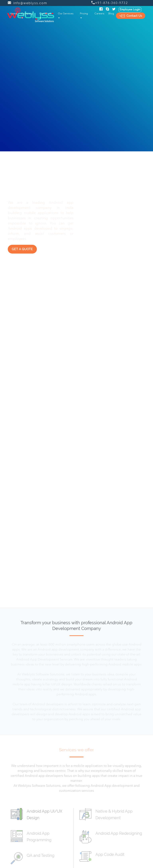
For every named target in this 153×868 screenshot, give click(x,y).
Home (14, 13)
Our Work (45, 15)
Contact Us (131, 16)
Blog (111, 14)
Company (27, 15)
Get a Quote (22, 249)
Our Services (66, 15)
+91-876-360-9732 (110, 3)
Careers (99, 14)
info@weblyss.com (27, 3)
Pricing (84, 15)
